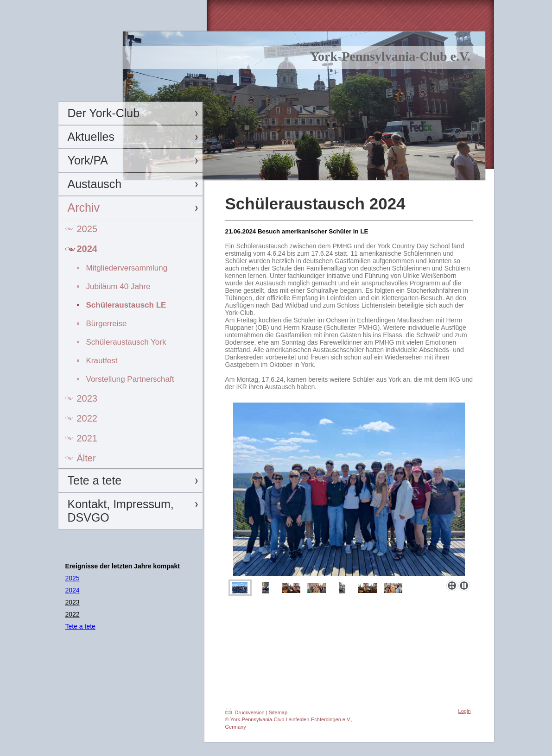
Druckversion (246, 712)
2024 (73, 590)
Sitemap (278, 712)
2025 (73, 578)
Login (465, 711)
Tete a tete (80, 626)
